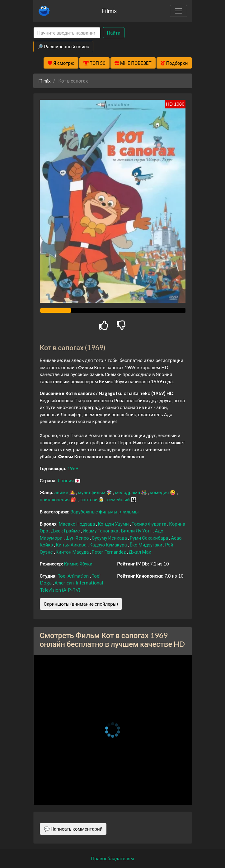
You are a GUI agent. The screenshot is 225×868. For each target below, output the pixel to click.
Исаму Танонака (101, 531)
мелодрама (128, 492)
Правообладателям (113, 858)
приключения (55, 499)
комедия (160, 492)
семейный (119, 499)
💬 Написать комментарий (73, 829)
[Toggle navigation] (178, 11)
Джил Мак (140, 552)
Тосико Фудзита (150, 524)
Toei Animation (74, 576)
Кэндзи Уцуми (114, 524)
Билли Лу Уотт (137, 531)
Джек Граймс (66, 531)
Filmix (109, 11)
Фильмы (129, 512)
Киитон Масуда (73, 552)
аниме (62, 492)
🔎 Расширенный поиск (63, 46)
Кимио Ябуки (78, 564)
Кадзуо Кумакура (109, 545)
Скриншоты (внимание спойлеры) (81, 604)
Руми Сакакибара (149, 538)
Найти (114, 33)
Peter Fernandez (109, 552)
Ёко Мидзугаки (147, 545)
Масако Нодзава (77, 524)
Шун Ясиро (78, 538)
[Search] (67, 33)
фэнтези (89, 499)
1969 (73, 468)
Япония (66, 480)
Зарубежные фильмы (94, 512)
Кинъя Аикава (72, 545)
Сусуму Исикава (110, 538)
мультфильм (92, 492)
